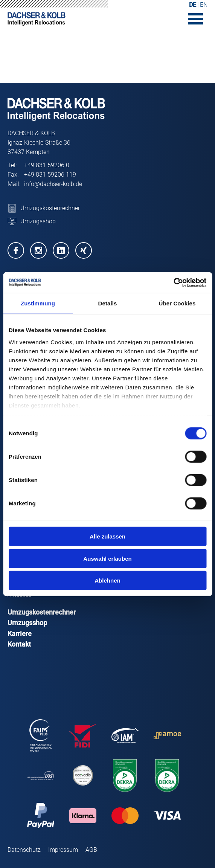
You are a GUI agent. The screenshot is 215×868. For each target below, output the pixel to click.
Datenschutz (24, 850)
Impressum (63, 850)
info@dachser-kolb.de (53, 184)
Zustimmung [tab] (38, 303)
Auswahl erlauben (107, 558)
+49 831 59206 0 (47, 165)
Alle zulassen (107, 536)
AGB (91, 850)
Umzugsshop (27, 623)
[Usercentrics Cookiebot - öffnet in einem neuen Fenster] (173, 282)
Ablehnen (107, 580)
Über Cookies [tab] (177, 303)
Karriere (20, 634)
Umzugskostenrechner (42, 612)
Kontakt (19, 644)
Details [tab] (108, 303)
